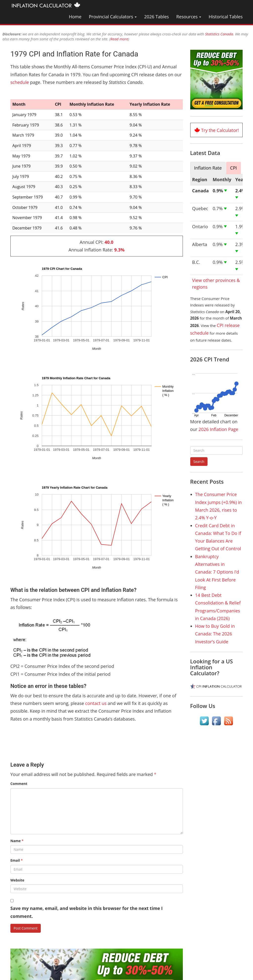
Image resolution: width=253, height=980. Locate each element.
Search (199, 462)
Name (17, 841)
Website (17, 880)
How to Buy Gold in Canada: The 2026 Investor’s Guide (215, 634)
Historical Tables (226, 17)
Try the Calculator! (220, 130)
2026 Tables (156, 17)
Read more (119, 39)
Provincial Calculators (113, 17)
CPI (233, 168)
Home (75, 17)
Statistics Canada (219, 34)
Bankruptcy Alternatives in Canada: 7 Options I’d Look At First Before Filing (217, 572)
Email (17, 860)
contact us (96, 703)
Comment (19, 784)
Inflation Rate (208, 168)
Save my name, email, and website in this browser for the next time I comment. (86, 912)
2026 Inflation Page (218, 429)
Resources (189, 17)
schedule (20, 82)
